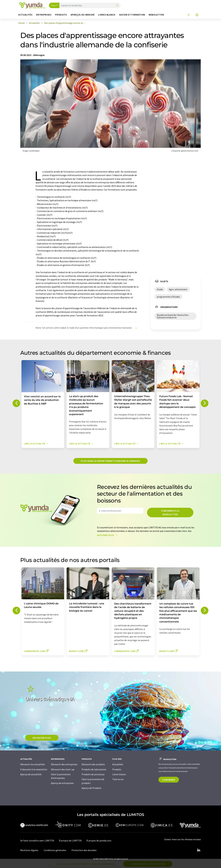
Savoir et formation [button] (132, 15)
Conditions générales (55, 850)
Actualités (118, 764)
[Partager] (188, 15)
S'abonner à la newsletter (170, 513)
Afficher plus (108, 535)
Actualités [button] (25, 15)
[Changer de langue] (197, 15)
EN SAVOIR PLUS (42, 738)
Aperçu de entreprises (62, 783)
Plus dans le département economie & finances (110, 461)
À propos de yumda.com (99, 841)
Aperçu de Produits (92, 788)
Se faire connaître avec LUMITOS (37, 841)
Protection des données (84, 850)
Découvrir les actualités (33, 764)
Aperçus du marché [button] (83, 15)
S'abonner (169, 780)
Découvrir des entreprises (64, 764)
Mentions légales (29, 850)
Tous (53, 5)
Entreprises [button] (44, 15)
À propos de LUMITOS (70, 841)
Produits (117, 769)
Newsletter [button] (156, 15)
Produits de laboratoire (94, 769)
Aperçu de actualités (31, 774)
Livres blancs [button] (107, 15)
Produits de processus (93, 774)
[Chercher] (117, 6)
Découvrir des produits (93, 764)
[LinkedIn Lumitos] (199, 850)
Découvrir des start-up (63, 769)
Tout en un (118, 779)
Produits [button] (61, 15)
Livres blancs (119, 774)
